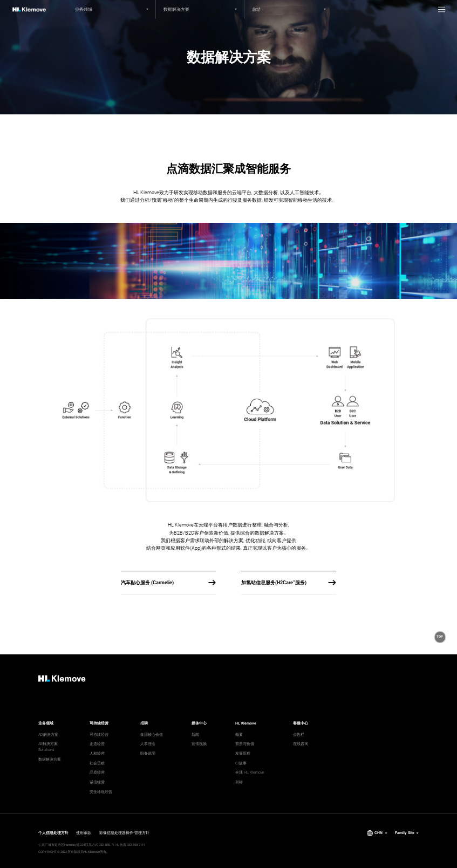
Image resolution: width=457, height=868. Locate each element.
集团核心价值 (152, 734)
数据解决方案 (50, 759)
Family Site (405, 833)
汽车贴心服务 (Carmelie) (147, 583)
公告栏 (299, 734)
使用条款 (84, 833)
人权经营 (97, 753)
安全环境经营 (101, 792)
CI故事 (241, 763)
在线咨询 (301, 744)
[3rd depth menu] (289, 9)
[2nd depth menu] (200, 9)
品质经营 (97, 772)
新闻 (195, 734)
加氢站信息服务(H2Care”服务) (274, 583)
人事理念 (148, 744)
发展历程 (243, 753)
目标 (239, 782)
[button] (440, 637)
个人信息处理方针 (53, 833)
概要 (239, 734)
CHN (378, 833)
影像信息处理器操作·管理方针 (124, 833)
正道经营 (97, 744)
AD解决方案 (48, 734)
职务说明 (148, 753)
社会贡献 (97, 763)
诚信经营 (97, 782)
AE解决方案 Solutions (48, 747)
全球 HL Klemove (250, 772)
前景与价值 (245, 744)
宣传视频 (199, 744)
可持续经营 (99, 734)
